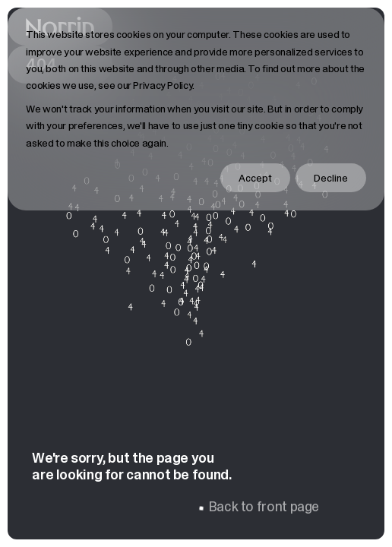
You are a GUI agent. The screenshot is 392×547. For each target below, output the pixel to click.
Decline (331, 178)
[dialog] (196, 109)
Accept (255, 178)
